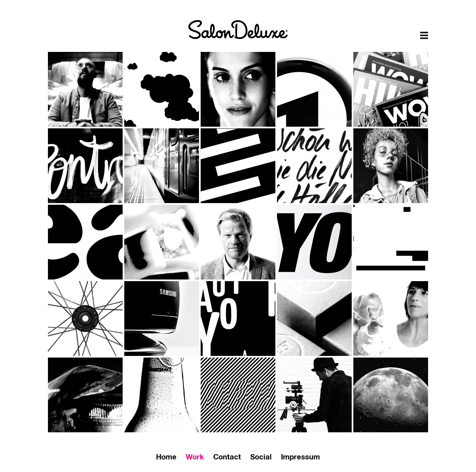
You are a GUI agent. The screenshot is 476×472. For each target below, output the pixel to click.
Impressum (300, 457)
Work (195, 457)
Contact (227, 457)
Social (261, 457)
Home (166, 457)
